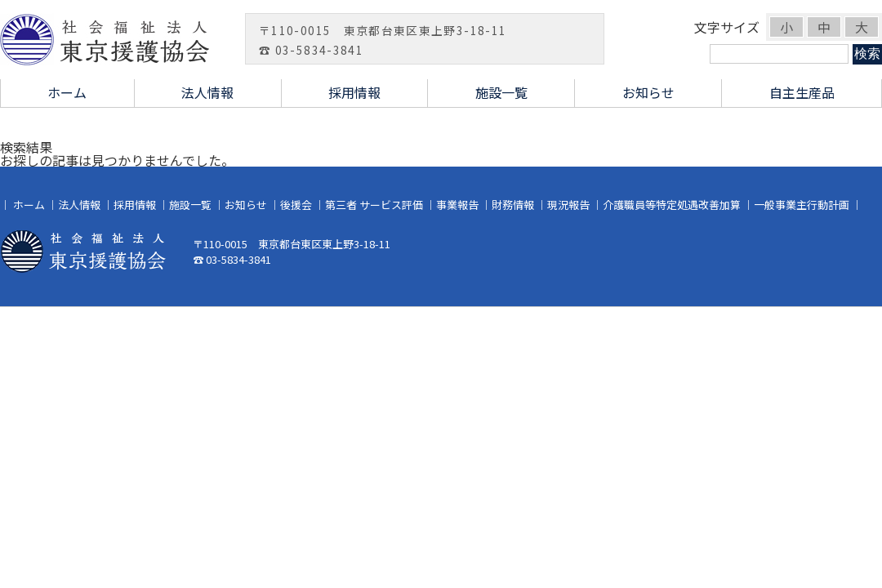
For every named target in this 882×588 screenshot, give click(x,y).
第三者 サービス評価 (374, 205)
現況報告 (568, 205)
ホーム (67, 92)
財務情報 (513, 205)
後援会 (296, 205)
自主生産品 (802, 92)
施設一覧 (501, 92)
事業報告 (457, 205)
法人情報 (207, 92)
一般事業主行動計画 (802, 205)
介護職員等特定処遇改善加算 (672, 205)
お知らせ (648, 92)
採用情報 (354, 92)
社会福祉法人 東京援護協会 (114, 39)
